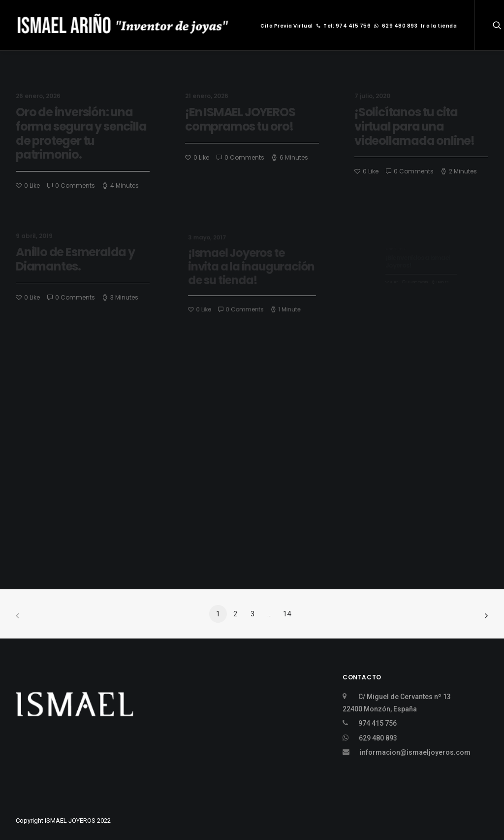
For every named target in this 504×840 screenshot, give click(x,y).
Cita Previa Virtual (287, 26)
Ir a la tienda (439, 26)
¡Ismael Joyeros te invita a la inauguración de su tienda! (252, 269)
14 (287, 614)
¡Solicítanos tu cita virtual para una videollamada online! (414, 127)
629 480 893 (396, 26)
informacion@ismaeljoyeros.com (415, 752)
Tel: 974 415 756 (344, 26)
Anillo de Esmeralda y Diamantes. (77, 260)
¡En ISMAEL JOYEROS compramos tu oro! (240, 119)
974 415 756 (378, 723)
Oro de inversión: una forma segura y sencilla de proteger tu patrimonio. (81, 133)
